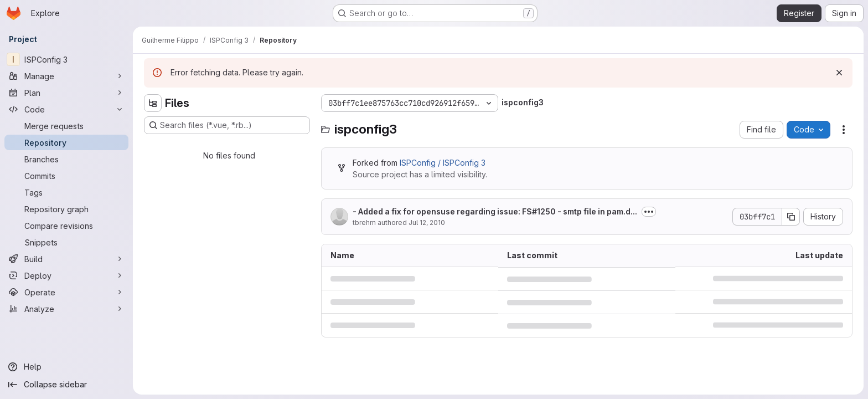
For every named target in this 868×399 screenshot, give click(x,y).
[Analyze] (66, 309)
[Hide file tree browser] (153, 103)
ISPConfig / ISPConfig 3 (443, 163)
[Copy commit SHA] (791, 217)
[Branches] (66, 159)
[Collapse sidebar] (66, 385)
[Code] (66, 109)
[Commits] (66, 176)
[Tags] (66, 192)
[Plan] (66, 93)
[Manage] (66, 76)
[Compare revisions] (66, 226)
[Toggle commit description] (649, 212)
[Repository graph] (66, 209)
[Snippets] (66, 242)
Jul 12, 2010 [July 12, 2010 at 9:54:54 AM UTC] (427, 222)
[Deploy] (66, 275)
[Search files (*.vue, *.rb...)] (227, 125)
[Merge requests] (66, 126)
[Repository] (66, 142)
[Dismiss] (839, 73)
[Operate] (66, 292)
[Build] (66, 259)
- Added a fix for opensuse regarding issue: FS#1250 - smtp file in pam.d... (495, 211)
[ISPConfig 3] (66, 59)
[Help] (66, 367)
